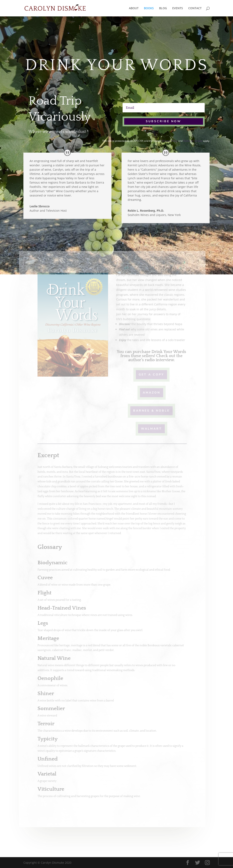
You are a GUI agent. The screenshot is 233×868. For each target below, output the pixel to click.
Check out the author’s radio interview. (153, 358)
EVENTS (178, 8)
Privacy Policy (170, 141)
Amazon (149, 392)
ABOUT (134, 8)
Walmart (149, 428)
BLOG (163, 8)
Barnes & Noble (149, 410)
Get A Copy (149, 374)
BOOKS (149, 8)
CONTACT (195, 8)
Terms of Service (193, 141)
